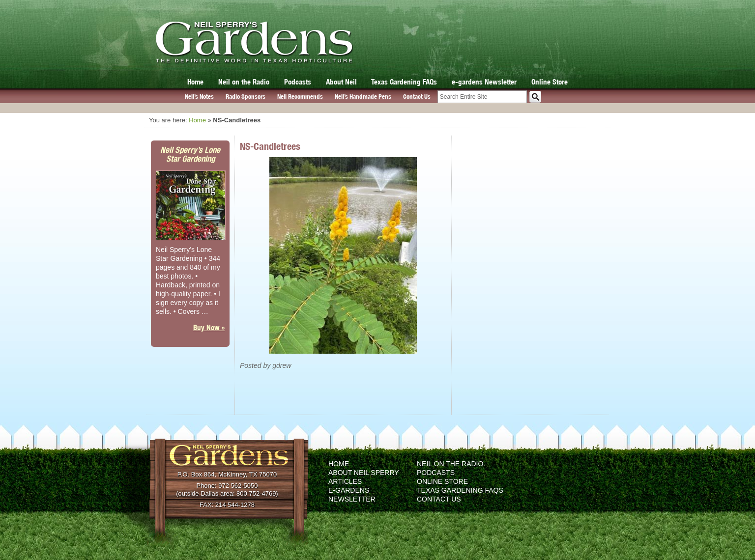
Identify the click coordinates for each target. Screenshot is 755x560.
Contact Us (417, 97)
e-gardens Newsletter (484, 82)
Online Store (550, 82)
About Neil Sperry (364, 473)
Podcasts (298, 82)
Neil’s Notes (199, 97)
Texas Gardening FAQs (404, 82)
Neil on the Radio (244, 82)
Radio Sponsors (246, 97)
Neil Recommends (300, 97)
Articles (345, 481)
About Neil (341, 82)
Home (195, 82)
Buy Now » (209, 327)
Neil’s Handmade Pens (363, 97)
